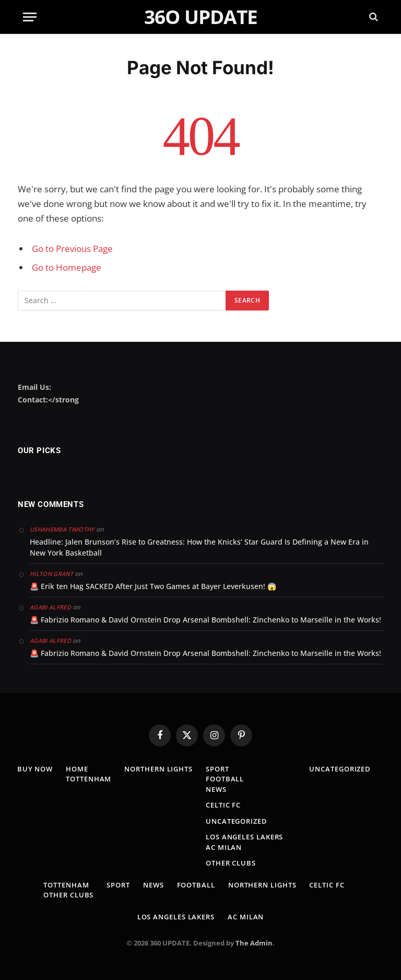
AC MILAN (224, 847)
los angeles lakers (244, 837)
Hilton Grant (51, 574)
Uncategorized (237, 821)
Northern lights (158, 769)
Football (225, 779)
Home (77, 769)
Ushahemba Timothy (62, 529)
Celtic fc (223, 805)
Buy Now (35, 769)
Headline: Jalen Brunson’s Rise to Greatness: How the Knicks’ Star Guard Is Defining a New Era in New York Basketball (199, 547)
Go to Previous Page (72, 249)
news (216, 789)
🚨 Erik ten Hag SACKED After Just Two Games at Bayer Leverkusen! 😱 (153, 586)
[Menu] (30, 17)
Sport (217, 769)
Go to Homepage (67, 267)
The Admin (254, 943)
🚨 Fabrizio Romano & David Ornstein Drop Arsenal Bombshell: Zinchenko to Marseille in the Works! (205, 620)
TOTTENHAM (89, 779)
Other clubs (231, 863)
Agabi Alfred (50, 607)
